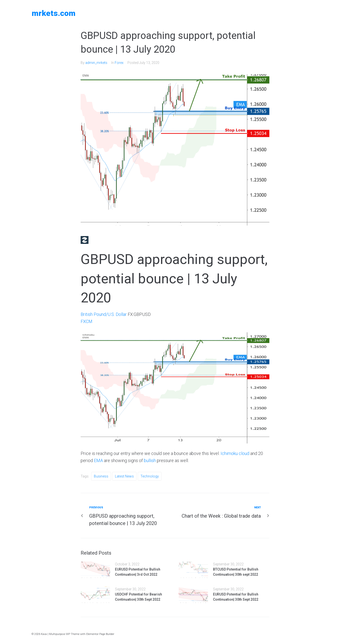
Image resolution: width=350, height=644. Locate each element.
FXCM (87, 321)
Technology (150, 476)
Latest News (124, 476)
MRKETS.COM (54, 13)
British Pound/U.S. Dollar (104, 314)
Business (101, 476)
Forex (119, 63)
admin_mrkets (96, 63)
